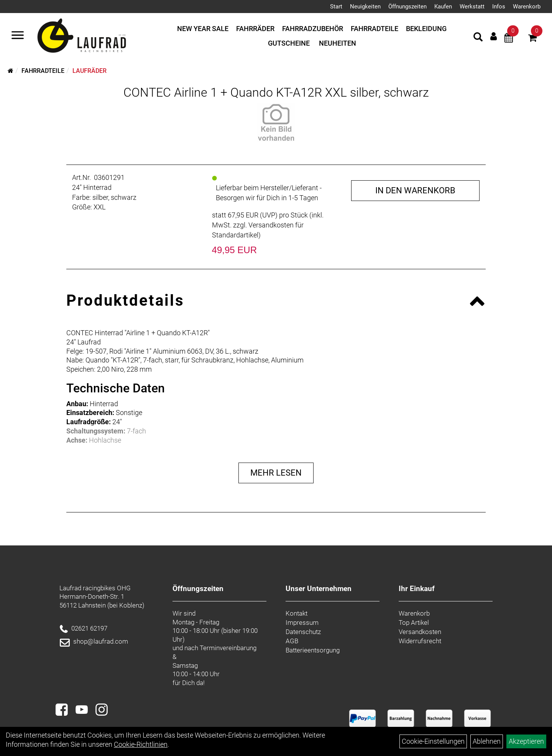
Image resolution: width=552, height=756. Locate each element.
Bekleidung (426, 29)
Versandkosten (420, 632)
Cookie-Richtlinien (141, 744)
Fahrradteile (375, 29)
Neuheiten (338, 43)
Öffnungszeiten (407, 7)
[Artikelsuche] (478, 38)
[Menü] (18, 36)
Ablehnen (487, 741)
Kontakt (297, 613)
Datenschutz (303, 632)
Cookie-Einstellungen (433, 741)
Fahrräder (255, 29)
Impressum (302, 623)
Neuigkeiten (365, 7)
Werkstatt (472, 7)
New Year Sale (203, 29)
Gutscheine (289, 43)
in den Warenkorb (415, 190)
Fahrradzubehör (313, 29)
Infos (499, 7)
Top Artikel (414, 623)
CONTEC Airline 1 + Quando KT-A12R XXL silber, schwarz (276, 92)
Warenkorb (527, 7)
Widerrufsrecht (420, 641)
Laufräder (90, 71)
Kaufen (443, 7)
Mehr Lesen (276, 473)
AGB (292, 641)
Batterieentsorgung (313, 650)
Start (336, 7)
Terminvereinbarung (228, 648)
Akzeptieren (526, 741)
